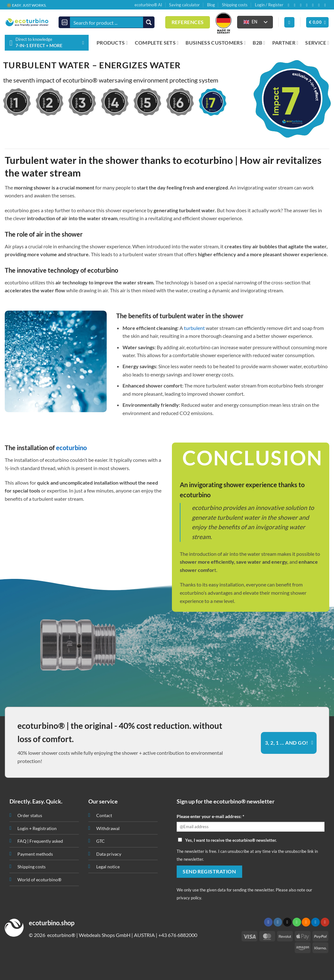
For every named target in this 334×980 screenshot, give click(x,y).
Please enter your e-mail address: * (211, 816)
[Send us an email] (302, 5)
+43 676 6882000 (178, 935)
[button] (318, 22)
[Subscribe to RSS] (314, 5)
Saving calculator (184, 5)
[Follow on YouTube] (326, 5)
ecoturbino (71, 448)
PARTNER (285, 43)
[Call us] (308, 5)
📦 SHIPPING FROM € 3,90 (30, 5)
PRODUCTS (112, 43)
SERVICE (317, 43)
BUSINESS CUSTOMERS (216, 43)
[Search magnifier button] (149, 22)
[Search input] (107, 22)
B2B (259, 43)
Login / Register (269, 5)
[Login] (289, 22)
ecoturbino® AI (148, 5)
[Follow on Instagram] (296, 5)
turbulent (194, 328)
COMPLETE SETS (157, 43)
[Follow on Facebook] (290, 5)
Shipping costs (235, 5)
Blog (211, 5)
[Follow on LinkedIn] (320, 5)
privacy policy (189, 898)
